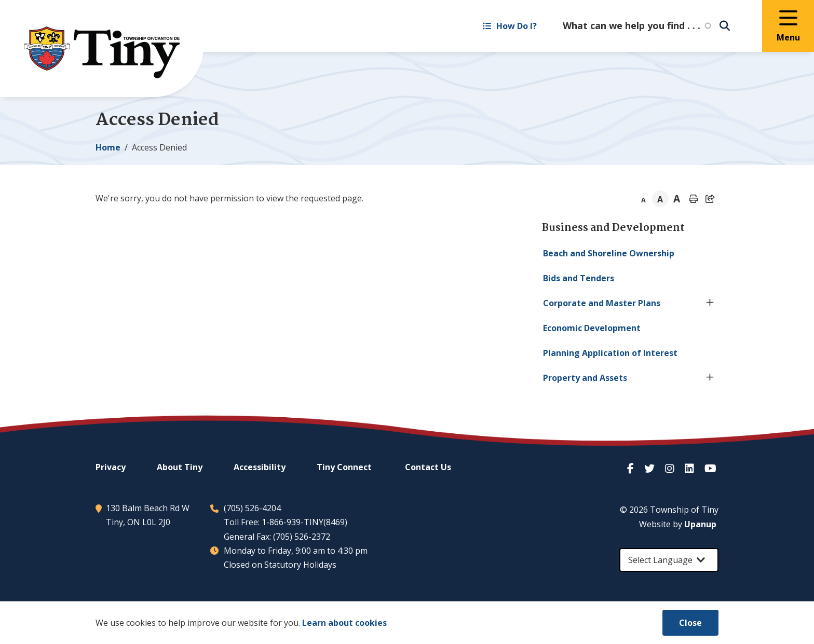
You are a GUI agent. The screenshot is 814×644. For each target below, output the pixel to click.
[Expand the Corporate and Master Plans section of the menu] (710, 303)
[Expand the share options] (710, 199)
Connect (344, 467)
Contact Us (428, 467)
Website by (678, 524)
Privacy (111, 467)
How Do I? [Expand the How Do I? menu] (510, 26)
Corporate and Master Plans (602, 303)
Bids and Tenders (579, 278)
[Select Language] (669, 560)
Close (690, 623)
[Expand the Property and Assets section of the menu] (710, 378)
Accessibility (260, 467)
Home (108, 147)
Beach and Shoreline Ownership (609, 253)
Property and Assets (585, 378)
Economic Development (592, 328)
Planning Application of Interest (610, 353)
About (180, 467)
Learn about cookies (344, 623)
